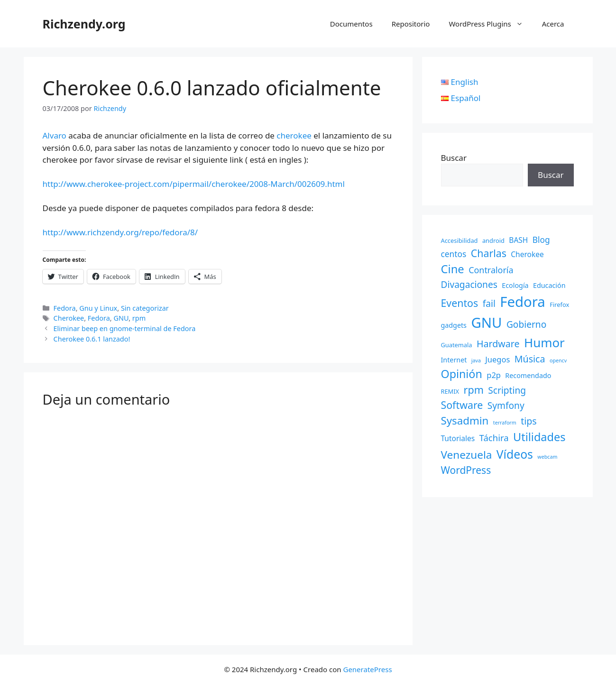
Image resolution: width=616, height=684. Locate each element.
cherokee (294, 135)
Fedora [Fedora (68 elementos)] (523, 302)
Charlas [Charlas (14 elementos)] (489, 253)
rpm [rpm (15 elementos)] (474, 390)
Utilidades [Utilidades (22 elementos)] (539, 437)
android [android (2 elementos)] (493, 240)
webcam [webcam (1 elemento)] (547, 457)
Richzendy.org (84, 24)
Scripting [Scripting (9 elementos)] (507, 390)
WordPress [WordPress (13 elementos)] (466, 470)
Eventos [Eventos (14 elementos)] (460, 303)
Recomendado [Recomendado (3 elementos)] (528, 375)
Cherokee (69, 318)
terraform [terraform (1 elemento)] (505, 423)
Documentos (351, 24)
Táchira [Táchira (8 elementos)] (494, 438)
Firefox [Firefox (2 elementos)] (559, 305)
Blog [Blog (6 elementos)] (541, 240)
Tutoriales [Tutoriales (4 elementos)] (458, 438)
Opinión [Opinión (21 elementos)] (462, 374)
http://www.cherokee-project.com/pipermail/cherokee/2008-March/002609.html (194, 184)
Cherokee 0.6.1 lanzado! (92, 339)
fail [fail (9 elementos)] (489, 304)
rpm (139, 318)
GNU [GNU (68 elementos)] (486, 323)
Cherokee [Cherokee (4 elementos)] (527, 254)
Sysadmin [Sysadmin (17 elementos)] (465, 421)
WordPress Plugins (490, 24)
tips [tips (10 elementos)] (529, 421)
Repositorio (411, 24)
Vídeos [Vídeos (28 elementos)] (515, 454)
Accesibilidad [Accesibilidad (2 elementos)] (460, 240)
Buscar (454, 158)
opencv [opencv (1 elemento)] (558, 360)
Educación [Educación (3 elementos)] (549, 285)
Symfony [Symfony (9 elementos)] (506, 406)
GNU (121, 318)
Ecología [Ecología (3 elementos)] (515, 285)
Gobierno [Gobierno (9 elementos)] (526, 324)
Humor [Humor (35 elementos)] (544, 342)
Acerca (553, 24)
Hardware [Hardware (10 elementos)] (498, 344)
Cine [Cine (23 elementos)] (453, 269)
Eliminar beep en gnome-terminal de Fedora (125, 328)
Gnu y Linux (98, 308)
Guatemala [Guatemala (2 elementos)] (457, 345)
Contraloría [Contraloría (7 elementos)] (491, 270)
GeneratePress (367, 669)
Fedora (65, 308)
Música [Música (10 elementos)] (530, 359)
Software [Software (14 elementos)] (462, 405)
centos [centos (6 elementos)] (454, 254)
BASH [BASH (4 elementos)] (518, 240)
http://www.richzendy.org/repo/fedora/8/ (120, 232)
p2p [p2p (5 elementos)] (494, 375)
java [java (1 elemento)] (476, 360)
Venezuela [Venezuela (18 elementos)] (467, 455)
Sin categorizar (145, 308)
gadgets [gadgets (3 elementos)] (454, 325)
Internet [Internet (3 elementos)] (454, 360)
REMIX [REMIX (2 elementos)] (450, 391)
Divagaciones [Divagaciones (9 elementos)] (469, 285)
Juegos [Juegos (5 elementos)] (497, 359)
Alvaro (55, 135)
